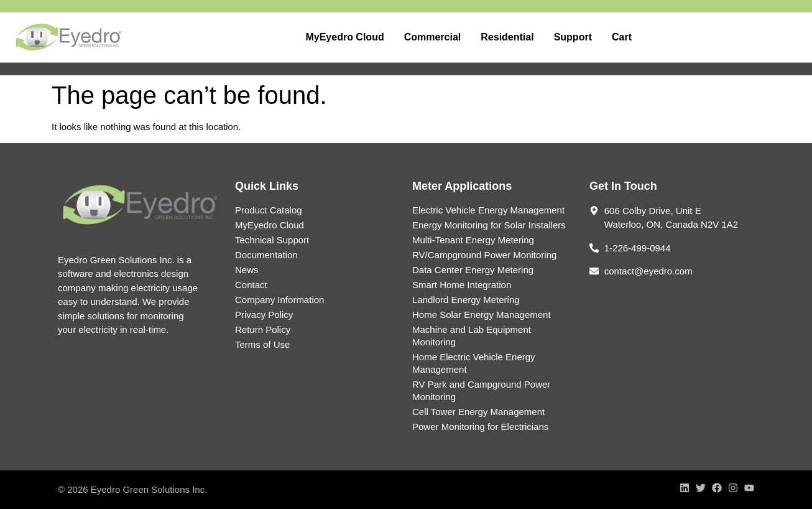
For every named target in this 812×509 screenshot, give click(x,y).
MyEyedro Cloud (270, 225)
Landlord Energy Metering (466, 300)
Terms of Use (262, 344)
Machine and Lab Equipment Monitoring (472, 336)
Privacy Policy (264, 315)
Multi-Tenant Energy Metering (473, 240)
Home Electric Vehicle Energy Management (474, 363)
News (247, 270)
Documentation (266, 255)
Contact (251, 285)
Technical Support (272, 240)
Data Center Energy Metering (473, 270)
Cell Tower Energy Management (478, 412)
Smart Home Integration (462, 285)
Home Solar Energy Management (482, 315)
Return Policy (263, 329)
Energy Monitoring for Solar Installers (489, 225)
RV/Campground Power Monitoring (484, 255)
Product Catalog (269, 210)
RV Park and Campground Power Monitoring (481, 390)
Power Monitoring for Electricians (480, 427)
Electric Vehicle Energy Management (488, 210)
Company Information (279, 300)
